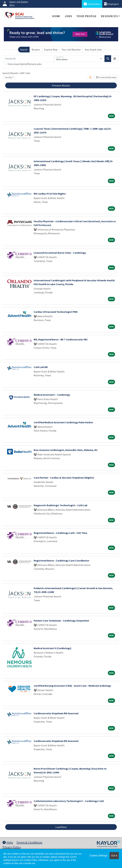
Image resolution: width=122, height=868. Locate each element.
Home (56, 16)
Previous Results (61, 85)
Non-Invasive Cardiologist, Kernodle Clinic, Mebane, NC (66, 450)
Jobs (68, 16)
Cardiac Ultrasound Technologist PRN (56, 312)
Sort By (8, 77)
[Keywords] (29, 59)
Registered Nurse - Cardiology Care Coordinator (61, 561)
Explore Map (51, 50)
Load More (61, 827)
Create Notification (106, 77)
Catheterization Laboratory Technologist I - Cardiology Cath (69, 801)
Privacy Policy (12, 847)
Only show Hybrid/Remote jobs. (25, 64)
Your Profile (87, 16)
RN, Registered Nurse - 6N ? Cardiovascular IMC (61, 339)
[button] (115, 59)
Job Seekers (92, 4)
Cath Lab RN (41, 367)
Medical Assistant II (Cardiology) (53, 648)
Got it (114, 856)
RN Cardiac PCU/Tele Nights (50, 194)
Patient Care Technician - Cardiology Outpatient (61, 621)
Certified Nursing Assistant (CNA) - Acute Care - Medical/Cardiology (72, 686)
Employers (112, 4)
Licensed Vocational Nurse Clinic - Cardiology (60, 253)
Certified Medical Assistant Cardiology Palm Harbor (63, 422)
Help (8, 842)
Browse (36, 50)
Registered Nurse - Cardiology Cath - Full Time (60, 533)
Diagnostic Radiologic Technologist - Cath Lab (61, 505)
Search (24, 50)
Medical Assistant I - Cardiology (52, 395)
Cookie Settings (98, 856)
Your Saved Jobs (93, 50)
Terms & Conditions (29, 842)
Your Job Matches (71, 50)
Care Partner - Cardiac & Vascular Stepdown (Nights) (64, 478)
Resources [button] (109, 16)
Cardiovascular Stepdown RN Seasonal (56, 713)
